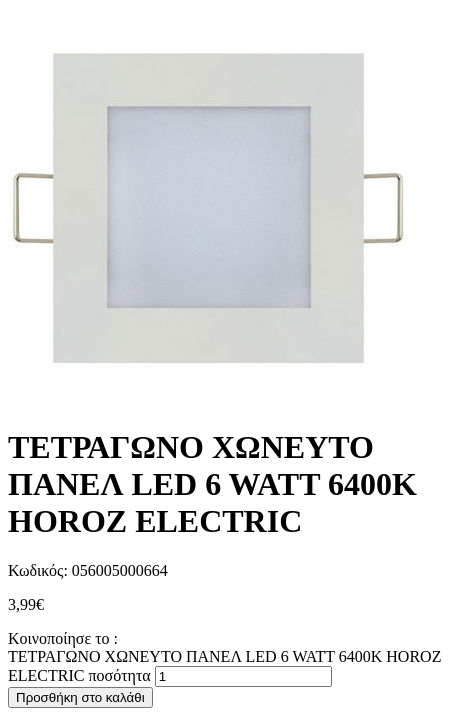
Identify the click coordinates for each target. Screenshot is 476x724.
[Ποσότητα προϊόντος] (243, 676)
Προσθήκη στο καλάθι (80, 697)
